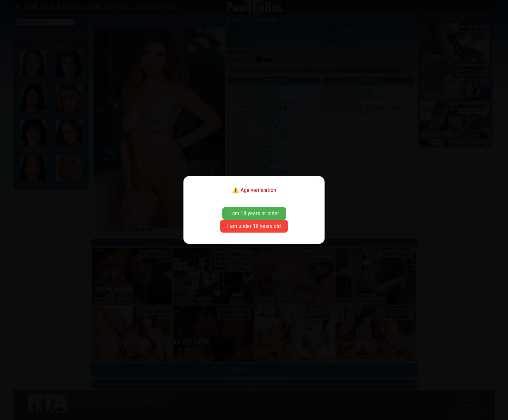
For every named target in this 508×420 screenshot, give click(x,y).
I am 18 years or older (254, 213)
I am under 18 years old (254, 226)
